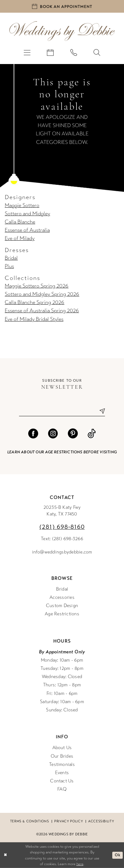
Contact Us (62, 781)
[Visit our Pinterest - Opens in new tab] (73, 434)
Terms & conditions (30, 821)
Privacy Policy (69, 821)
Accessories (62, 597)
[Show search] (97, 52)
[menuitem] (27, 52)
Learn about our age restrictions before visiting (62, 452)
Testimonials (62, 764)
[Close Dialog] (6, 855)
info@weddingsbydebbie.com (62, 552)
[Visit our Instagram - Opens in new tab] (53, 434)
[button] (27, 52)
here (80, 864)
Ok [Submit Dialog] (117, 855)
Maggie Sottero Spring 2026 (37, 286)
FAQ (62, 789)
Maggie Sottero (22, 205)
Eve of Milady (20, 238)
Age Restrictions (62, 614)
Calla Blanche (20, 222)
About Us (62, 748)
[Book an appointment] (62, 6)
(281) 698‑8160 (62, 527)
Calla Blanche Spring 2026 (35, 302)
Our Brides (62, 756)
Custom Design (62, 606)
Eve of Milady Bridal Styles (34, 319)
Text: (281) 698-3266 (62, 539)
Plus (9, 266)
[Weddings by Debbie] (62, 31)
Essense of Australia (27, 230)
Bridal (11, 258)
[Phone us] (74, 52)
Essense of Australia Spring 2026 (42, 311)
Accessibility (101, 821)
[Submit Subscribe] (100, 411)
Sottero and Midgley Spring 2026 (42, 294)
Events (62, 773)
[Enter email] (62, 411)
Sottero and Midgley (27, 214)
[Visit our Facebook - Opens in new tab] (33, 434)
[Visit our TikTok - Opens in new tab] (92, 434)
